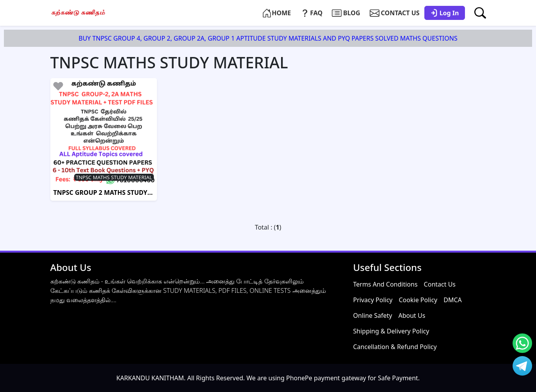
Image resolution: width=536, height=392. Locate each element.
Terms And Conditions (386, 284)
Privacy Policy (373, 300)
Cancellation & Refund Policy (395, 347)
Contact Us (440, 284)
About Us (412, 315)
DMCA (453, 300)
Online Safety (373, 315)
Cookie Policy (418, 300)
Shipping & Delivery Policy (391, 331)
